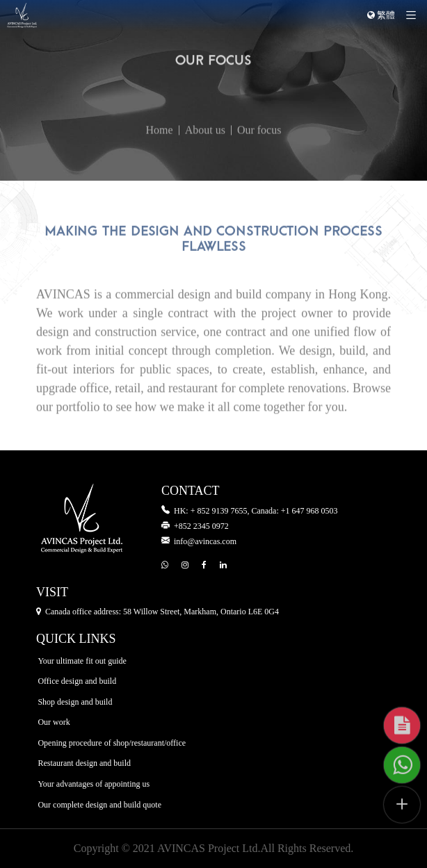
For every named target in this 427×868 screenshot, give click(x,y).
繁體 (381, 15)
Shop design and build (75, 702)
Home (160, 150)
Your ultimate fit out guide (82, 661)
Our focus (259, 150)
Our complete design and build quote (99, 805)
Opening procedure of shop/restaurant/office (112, 743)
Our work (54, 723)
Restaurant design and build (84, 764)
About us (205, 150)
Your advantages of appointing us (94, 784)
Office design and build (77, 682)
